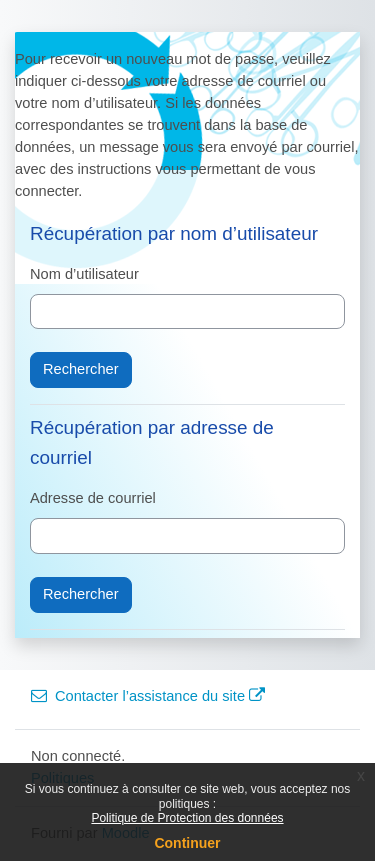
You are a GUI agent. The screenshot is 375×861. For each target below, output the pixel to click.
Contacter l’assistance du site (148, 696)
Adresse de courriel (93, 498)
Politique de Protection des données (187, 818)
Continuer (187, 843)
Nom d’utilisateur (84, 274)
